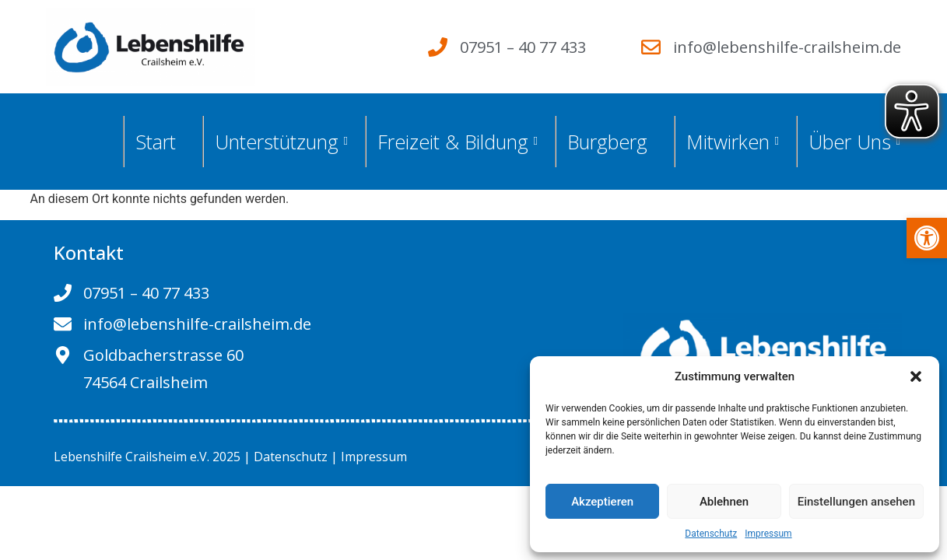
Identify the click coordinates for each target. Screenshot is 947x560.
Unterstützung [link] (281, 142)
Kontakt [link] (89, 252)
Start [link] (156, 142)
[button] (916, 376)
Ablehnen (724, 502)
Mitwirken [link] (733, 142)
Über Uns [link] (854, 142)
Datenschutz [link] (711, 534)
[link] (927, 238)
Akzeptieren (602, 502)
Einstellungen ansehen (856, 502)
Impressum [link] (768, 534)
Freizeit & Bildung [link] (458, 142)
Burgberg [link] (607, 142)
